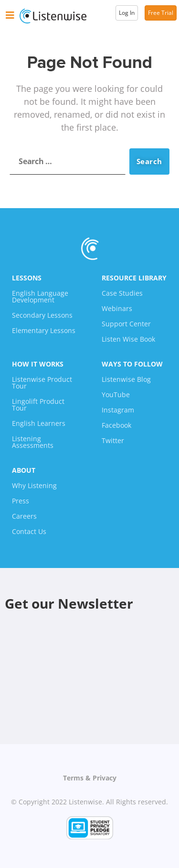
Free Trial (161, 13)
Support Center (126, 324)
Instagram (118, 410)
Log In (127, 13)
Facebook (116, 425)
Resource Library (134, 278)
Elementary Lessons (44, 330)
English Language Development (40, 296)
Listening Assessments (33, 442)
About (24, 470)
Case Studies (122, 293)
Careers (24, 516)
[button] (10, 15)
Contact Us (29, 531)
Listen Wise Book (128, 339)
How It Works (38, 364)
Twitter (113, 440)
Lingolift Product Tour (38, 405)
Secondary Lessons (42, 315)
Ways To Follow (132, 364)
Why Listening (34, 485)
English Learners (39, 423)
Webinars (117, 308)
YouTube (116, 395)
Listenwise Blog (126, 379)
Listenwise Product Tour (42, 383)
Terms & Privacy (90, 778)
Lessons (27, 278)
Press (21, 501)
